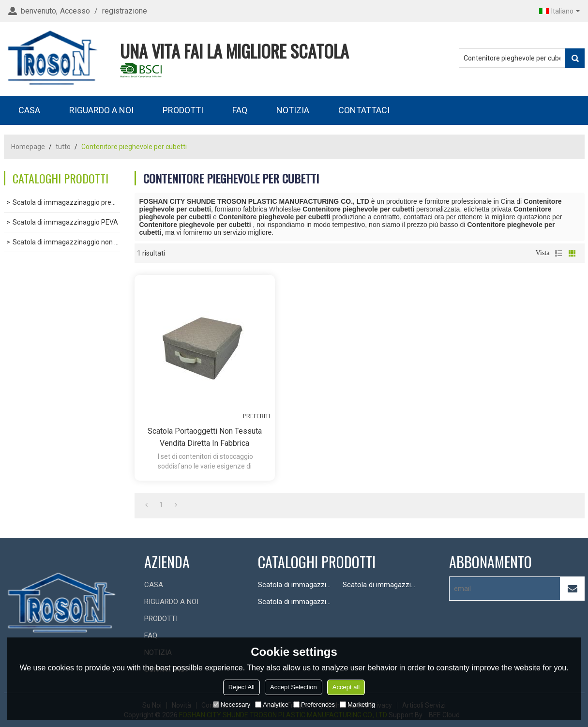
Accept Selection (294, 687)
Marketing (357, 704)
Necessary (232, 704)
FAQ (240, 110)
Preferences (314, 704)
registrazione (125, 11)
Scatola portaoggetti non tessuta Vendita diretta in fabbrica (205, 437)
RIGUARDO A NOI (101, 110)
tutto (63, 147)
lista (558, 253)
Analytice (272, 704)
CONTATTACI (364, 110)
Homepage (28, 147)
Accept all (346, 687)
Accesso (75, 11)
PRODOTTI (183, 110)
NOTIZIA (293, 110)
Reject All (241, 687)
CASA (29, 110)
